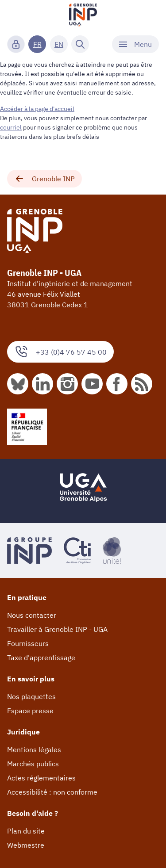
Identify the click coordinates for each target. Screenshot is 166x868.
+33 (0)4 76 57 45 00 (60, 352)
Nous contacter (32, 615)
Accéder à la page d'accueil (37, 109)
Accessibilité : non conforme (52, 792)
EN (59, 44)
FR (37, 44)
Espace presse (30, 711)
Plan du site (26, 831)
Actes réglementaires (41, 778)
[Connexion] (16, 44)
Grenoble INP (44, 179)
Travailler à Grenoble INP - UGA (57, 629)
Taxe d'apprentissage (41, 658)
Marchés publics (33, 764)
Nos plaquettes (31, 696)
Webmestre (26, 845)
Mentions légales (34, 749)
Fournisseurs (28, 643)
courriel (11, 127)
